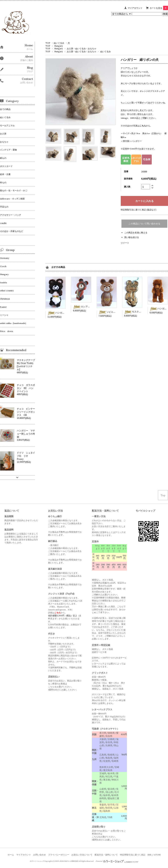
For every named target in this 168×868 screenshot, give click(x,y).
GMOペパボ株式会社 (71, 861)
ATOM (157, 855)
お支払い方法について (82, 855)
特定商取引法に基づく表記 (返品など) (139, 210)
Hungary (59, 46)
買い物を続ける (132, 237)
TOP (48, 43)
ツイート (125, 243)
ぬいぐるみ (59, 43)
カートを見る (159, 8)
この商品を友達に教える (136, 233)
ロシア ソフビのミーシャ (91, 307)
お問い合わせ (40, 855)
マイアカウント (135, 8)
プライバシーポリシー (59, 855)
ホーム (11, 855)
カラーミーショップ (37, 861)
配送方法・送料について (106, 855)
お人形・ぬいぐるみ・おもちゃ (82, 48)
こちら (143, 126)
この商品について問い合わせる (144, 224)
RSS (149, 855)
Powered (117, 861)
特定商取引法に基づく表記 (133, 855)
